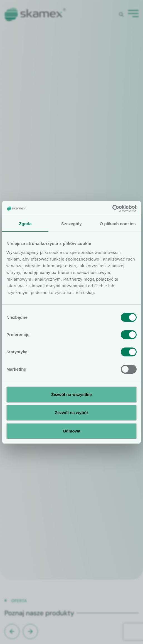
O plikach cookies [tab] (118, 224)
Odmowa (71, 431)
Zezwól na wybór (71, 413)
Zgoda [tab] (25, 224)
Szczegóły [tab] (71, 224)
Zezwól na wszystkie (71, 394)
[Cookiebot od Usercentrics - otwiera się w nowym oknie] (112, 208)
